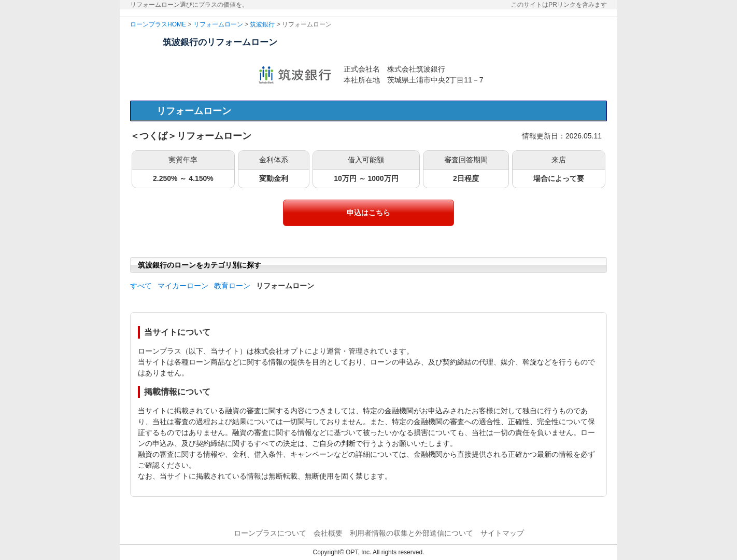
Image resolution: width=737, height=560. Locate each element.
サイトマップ (502, 533)
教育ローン (232, 286)
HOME (177, 24)
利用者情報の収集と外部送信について (412, 533)
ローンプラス (149, 24)
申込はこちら (368, 213)
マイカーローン (183, 286)
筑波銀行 (262, 24)
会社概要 (328, 533)
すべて (141, 286)
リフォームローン (218, 24)
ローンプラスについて (270, 533)
